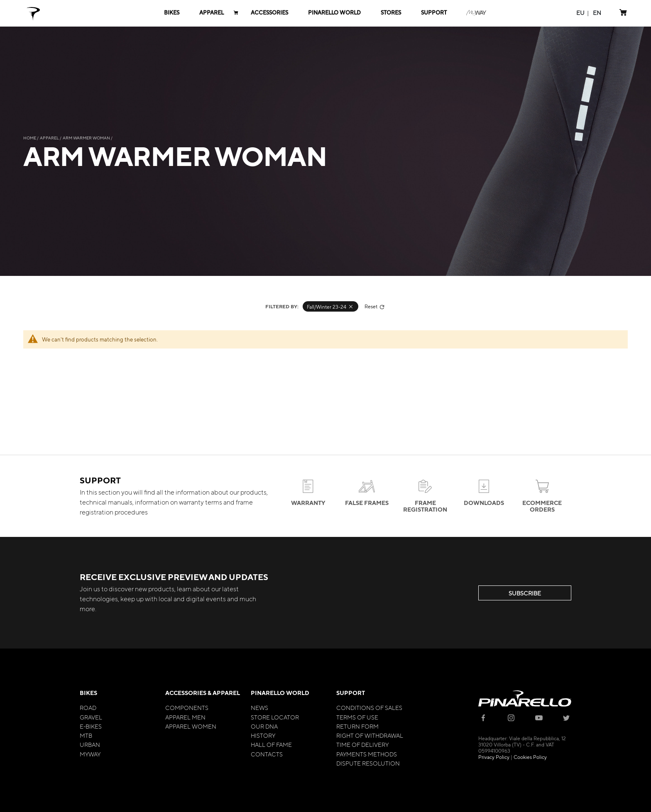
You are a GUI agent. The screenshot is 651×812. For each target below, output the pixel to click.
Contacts (267, 754)
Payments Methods (367, 754)
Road (88, 707)
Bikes (88, 693)
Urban (90, 744)
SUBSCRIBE (525, 593)
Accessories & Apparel (203, 693)
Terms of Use (357, 717)
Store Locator (275, 717)
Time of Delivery (362, 744)
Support (351, 693)
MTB (86, 735)
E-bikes (91, 726)
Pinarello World (280, 693)
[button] (580, 13)
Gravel (91, 717)
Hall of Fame (271, 744)
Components (187, 707)
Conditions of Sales (369, 707)
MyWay (90, 754)
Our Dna (264, 726)
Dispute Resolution (368, 763)
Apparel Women (191, 726)
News (259, 707)
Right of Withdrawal (370, 735)
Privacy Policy (494, 757)
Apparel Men (185, 717)
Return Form (357, 726)
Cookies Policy (530, 757)
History (263, 735)
